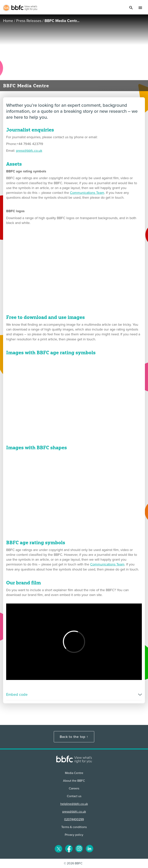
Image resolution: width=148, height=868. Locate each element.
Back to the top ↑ (74, 737)
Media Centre (74, 773)
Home (8, 21)
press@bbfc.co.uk (29, 151)
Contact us (74, 796)
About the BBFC (74, 781)
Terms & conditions (74, 827)
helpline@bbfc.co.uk (74, 804)
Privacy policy (74, 835)
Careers (74, 788)
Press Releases (29, 21)
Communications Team (87, 193)
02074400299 (74, 819)
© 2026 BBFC (73, 863)
